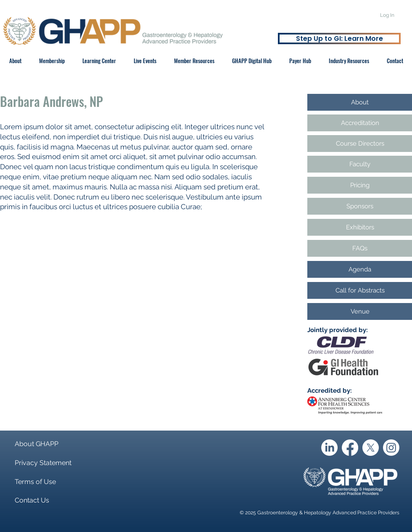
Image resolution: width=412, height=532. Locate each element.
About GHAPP (37, 444)
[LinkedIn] (329, 448)
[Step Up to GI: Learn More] (339, 39)
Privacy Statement (43, 463)
